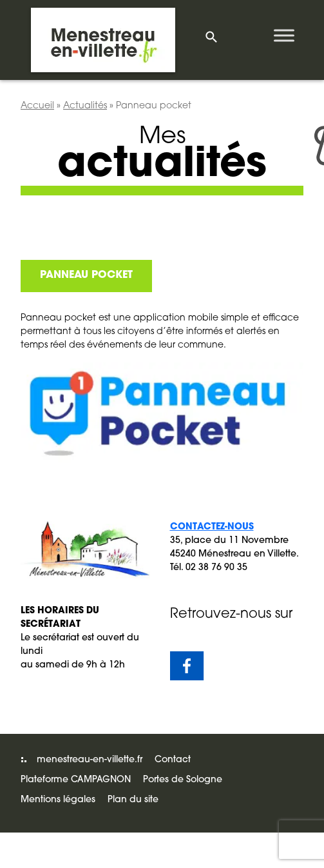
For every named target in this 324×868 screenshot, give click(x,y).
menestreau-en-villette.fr (90, 760)
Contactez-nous (212, 527)
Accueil (37, 106)
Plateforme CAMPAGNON (76, 780)
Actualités (85, 106)
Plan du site (133, 800)
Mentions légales (58, 800)
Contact (173, 760)
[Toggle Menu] (284, 35)
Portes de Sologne (183, 780)
